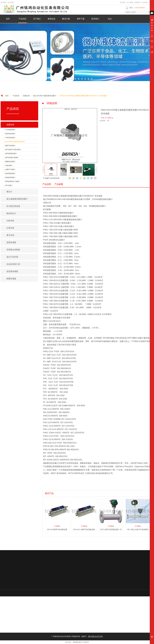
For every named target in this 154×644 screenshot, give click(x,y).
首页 (7, 96)
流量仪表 (26, 96)
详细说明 (52, 103)
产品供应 (16, 96)
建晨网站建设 (77, 642)
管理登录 (86, 642)
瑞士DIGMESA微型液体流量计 (45, 96)
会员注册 (11, 2)
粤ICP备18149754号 (95, 636)
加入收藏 (130, 2)
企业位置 (145, 2)
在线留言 (137, 2)
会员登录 (4, 2)
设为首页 (123, 2)
